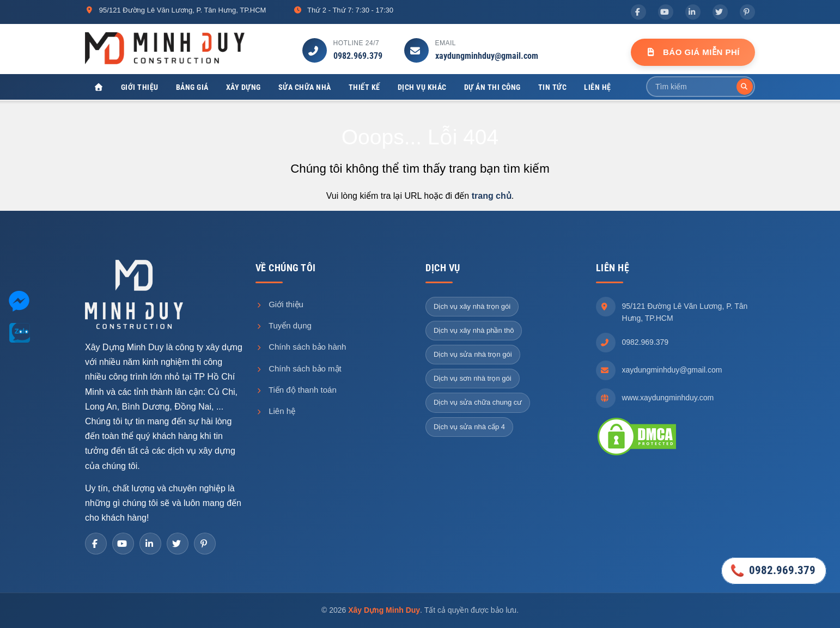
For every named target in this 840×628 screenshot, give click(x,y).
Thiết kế (364, 87)
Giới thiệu (140, 87)
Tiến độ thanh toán (296, 390)
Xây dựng (244, 87)
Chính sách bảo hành (301, 347)
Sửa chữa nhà (305, 87)
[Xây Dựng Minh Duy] (99, 87)
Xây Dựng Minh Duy (384, 611)
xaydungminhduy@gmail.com (487, 56)
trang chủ (492, 196)
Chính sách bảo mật (299, 368)
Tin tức (553, 87)
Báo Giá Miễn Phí (693, 52)
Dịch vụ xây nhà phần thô (474, 330)
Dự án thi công (492, 87)
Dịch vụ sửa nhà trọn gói (473, 355)
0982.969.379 (358, 56)
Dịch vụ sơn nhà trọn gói (473, 379)
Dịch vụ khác (422, 87)
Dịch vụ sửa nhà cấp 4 (469, 427)
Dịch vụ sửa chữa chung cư (478, 403)
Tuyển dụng (284, 326)
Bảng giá (192, 87)
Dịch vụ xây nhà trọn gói (472, 306)
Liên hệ (598, 87)
